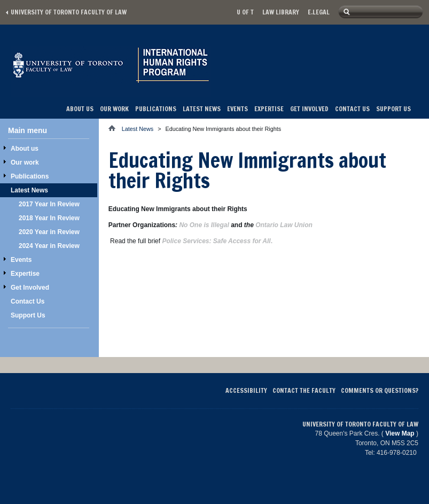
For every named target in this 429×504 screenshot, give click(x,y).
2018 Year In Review (49, 218)
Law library (281, 12)
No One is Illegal (204, 225)
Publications (156, 109)
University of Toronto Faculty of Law (69, 12)
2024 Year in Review (49, 246)
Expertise (269, 109)
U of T (245, 12)
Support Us (393, 109)
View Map (400, 433)
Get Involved (309, 109)
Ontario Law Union (284, 225)
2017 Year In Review (49, 204)
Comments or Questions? (380, 390)
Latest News (202, 109)
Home (115, 128)
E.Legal (319, 12)
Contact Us (352, 109)
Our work (114, 109)
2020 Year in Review (49, 232)
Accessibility (246, 390)
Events (237, 109)
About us (80, 109)
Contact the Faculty (304, 390)
